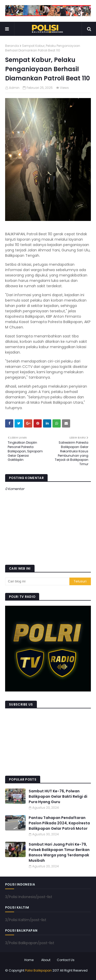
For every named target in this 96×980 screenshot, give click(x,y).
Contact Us (66, 960)
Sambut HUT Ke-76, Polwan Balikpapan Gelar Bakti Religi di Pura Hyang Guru (58, 796)
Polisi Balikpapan (38, 970)
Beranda (12, 46)
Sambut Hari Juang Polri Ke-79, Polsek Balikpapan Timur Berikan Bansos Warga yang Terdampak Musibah (59, 852)
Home (29, 960)
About (46, 960)
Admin (14, 88)
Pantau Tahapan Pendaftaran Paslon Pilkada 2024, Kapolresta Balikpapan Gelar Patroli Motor (59, 823)
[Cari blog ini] (37, 581)
